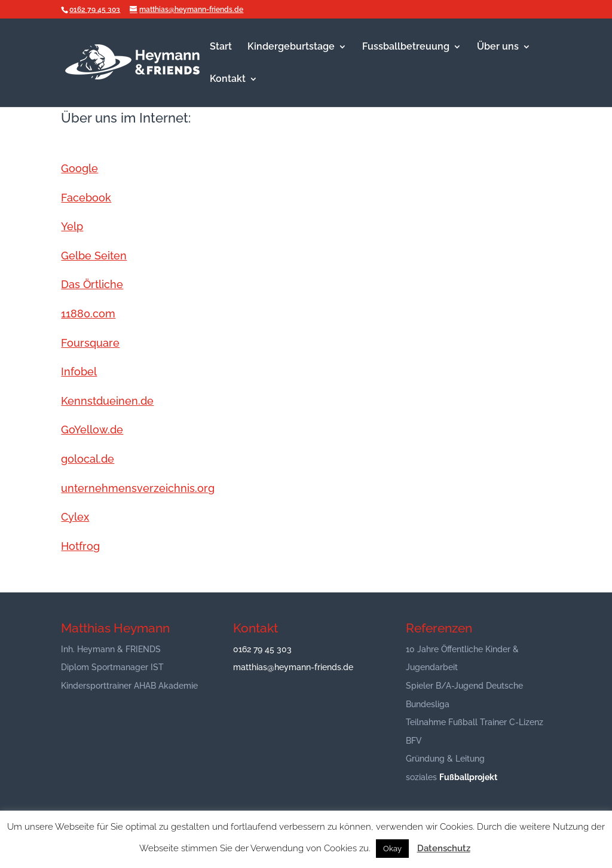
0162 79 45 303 (95, 10)
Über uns (498, 47)
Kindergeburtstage (291, 47)
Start (221, 47)
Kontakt (228, 80)
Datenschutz (444, 848)
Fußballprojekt (468, 777)
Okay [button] (392, 849)
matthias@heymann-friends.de (293, 667)
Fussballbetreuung (406, 47)
